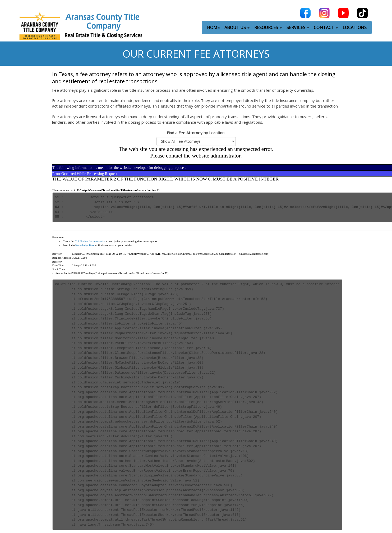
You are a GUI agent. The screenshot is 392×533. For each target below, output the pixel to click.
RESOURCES (268, 27)
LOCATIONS (355, 27)
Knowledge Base (85, 245)
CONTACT (326, 27)
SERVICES (298, 27)
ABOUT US (237, 27)
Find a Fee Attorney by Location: (196, 133)
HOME (213, 27)
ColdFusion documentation (90, 241)
